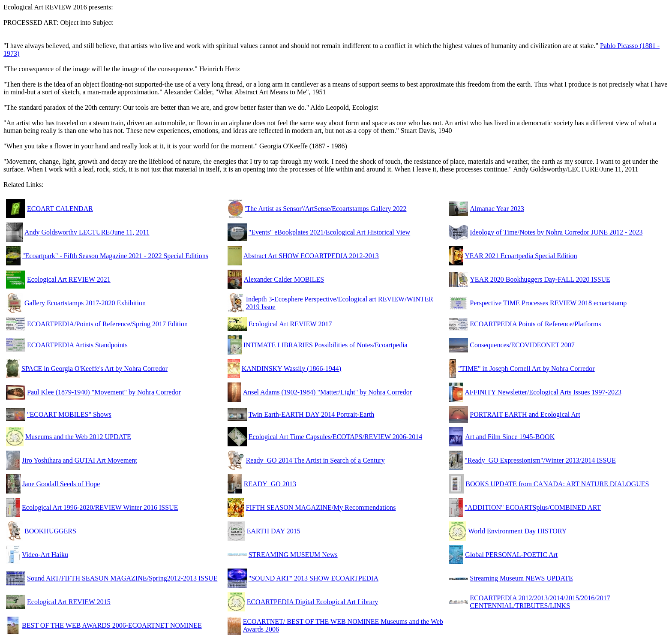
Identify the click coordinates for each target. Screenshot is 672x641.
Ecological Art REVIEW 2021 (69, 279)
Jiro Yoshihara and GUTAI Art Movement (79, 460)
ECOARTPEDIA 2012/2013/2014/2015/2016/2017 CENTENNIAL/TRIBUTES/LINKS (540, 602)
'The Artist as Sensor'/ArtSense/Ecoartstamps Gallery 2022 (326, 209)
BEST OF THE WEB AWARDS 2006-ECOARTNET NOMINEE (112, 625)
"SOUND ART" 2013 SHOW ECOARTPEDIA (313, 578)
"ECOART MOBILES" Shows (69, 414)
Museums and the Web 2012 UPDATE (78, 437)
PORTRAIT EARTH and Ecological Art (525, 414)
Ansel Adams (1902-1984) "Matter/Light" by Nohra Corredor (327, 392)
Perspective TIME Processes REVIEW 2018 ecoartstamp (548, 303)
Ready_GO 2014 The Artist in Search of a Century (315, 460)
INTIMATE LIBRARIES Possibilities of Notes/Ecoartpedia (325, 345)
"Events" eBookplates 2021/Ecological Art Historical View (330, 232)
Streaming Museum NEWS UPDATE (521, 578)
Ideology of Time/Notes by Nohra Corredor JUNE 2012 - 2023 (556, 232)
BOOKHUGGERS (50, 531)
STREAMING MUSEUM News (293, 555)
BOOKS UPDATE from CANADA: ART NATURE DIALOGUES (557, 484)
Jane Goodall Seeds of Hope (61, 484)
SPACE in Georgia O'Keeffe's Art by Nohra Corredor (94, 369)
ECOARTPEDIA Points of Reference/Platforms (535, 324)
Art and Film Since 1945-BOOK (510, 437)
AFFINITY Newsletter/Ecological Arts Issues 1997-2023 (543, 392)
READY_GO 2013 (270, 484)
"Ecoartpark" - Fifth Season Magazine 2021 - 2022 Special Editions (115, 256)
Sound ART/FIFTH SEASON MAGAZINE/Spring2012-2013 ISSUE (122, 578)
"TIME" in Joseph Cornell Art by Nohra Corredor (526, 369)
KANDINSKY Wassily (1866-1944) (291, 369)
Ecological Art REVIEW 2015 (69, 602)
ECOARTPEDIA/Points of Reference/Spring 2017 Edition (107, 324)
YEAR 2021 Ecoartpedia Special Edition (521, 256)
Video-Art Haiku (45, 555)
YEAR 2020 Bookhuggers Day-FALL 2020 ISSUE (540, 279)
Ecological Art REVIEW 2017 (290, 324)
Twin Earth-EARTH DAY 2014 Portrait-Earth (312, 414)
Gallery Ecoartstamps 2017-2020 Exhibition (85, 303)
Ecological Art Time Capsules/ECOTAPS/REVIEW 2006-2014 (336, 437)
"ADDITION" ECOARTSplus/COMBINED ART (533, 507)
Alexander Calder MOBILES (284, 279)
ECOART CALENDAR (60, 209)
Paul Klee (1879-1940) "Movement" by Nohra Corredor (104, 392)
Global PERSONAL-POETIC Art (511, 555)
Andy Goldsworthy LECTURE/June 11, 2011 (87, 232)
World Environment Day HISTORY (517, 531)
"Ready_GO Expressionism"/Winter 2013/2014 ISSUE (540, 460)
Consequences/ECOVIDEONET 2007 (522, 345)
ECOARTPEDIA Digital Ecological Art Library (313, 602)
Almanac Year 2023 (497, 209)
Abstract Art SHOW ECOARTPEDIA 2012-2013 (311, 256)
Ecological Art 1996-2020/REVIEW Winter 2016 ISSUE (100, 507)
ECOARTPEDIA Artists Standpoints (77, 345)
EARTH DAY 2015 (274, 531)
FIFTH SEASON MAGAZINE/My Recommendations (321, 507)
